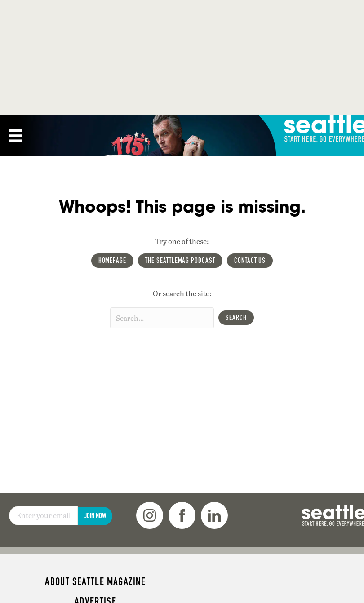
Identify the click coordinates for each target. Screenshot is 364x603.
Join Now (95, 516)
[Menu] (15, 136)
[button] (236, 318)
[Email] (43, 516)
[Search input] (162, 318)
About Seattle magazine (95, 581)
